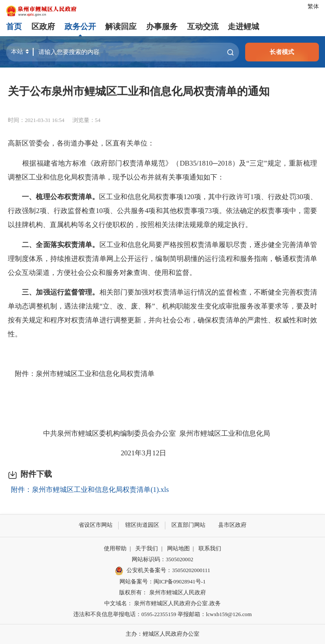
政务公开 (80, 27)
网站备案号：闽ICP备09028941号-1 (162, 581)
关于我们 (147, 549)
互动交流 (202, 27)
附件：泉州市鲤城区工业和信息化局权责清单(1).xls (90, 490)
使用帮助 (115, 549)
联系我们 (210, 549)
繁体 (313, 7)
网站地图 (178, 549)
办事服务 (162, 27)
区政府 (43, 27)
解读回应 (121, 27)
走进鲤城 (243, 27)
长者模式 (282, 52)
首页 (14, 27)
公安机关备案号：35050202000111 (162, 571)
